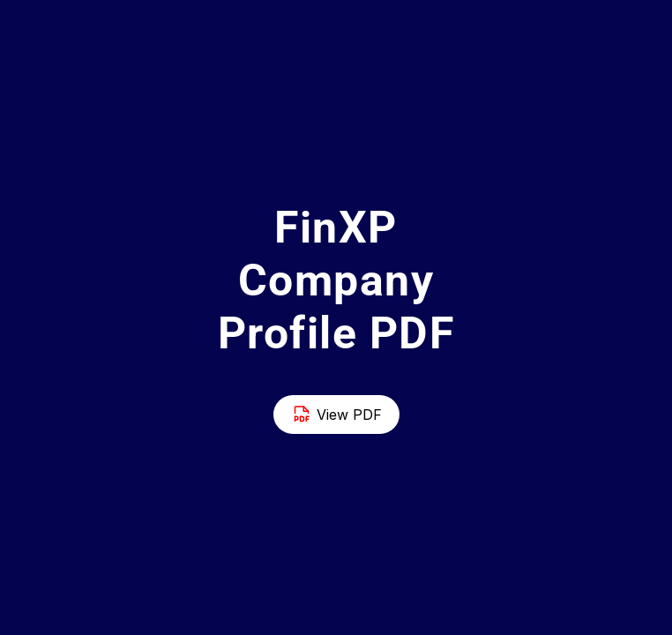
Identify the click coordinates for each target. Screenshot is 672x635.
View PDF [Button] (336, 415)
